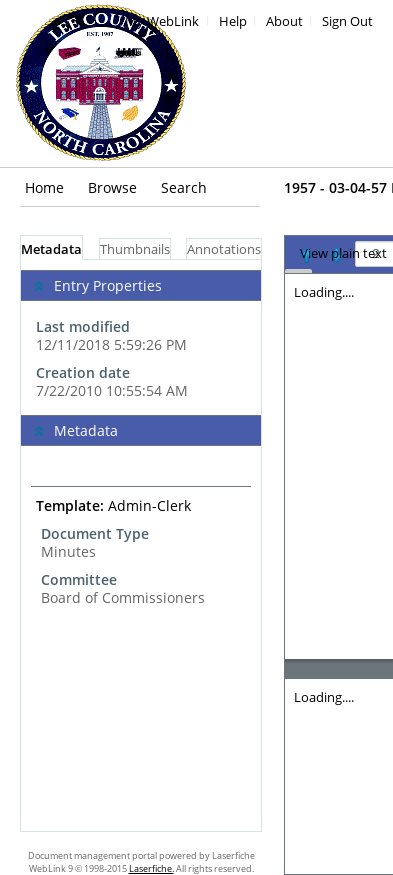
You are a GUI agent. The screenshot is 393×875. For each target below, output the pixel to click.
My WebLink (162, 21)
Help (233, 21)
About (284, 21)
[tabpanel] (141, 545)
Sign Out (347, 21)
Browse (112, 187)
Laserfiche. (151, 868)
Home (44, 187)
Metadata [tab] (51, 249)
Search (184, 187)
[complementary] (141, 337)
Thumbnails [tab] (135, 249)
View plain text (343, 254)
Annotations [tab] (224, 249)
